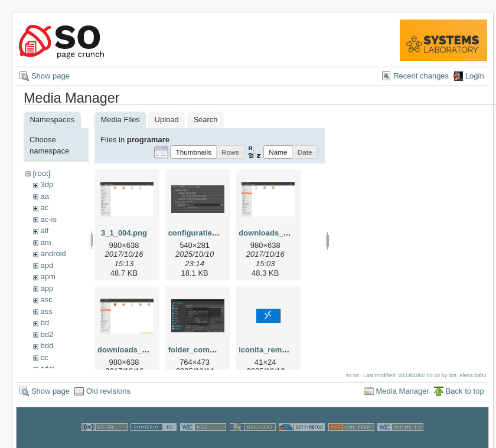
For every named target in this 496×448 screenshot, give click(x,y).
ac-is (48, 219)
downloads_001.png (275, 233)
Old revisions (108, 395)
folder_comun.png (202, 350)
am (45, 242)
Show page (50, 76)
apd (47, 265)
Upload (167, 120)
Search (205, 120)
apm (48, 277)
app (47, 288)
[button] (193, 152)
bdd (47, 346)
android (53, 254)
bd (44, 323)
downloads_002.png (134, 350)
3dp (47, 184)
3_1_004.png (124, 233)
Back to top (465, 395)
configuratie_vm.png (206, 233)
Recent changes (421, 76)
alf (44, 230)
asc (46, 300)
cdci (47, 369)
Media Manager (403, 395)
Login (475, 76)
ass (46, 311)
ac (44, 207)
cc (44, 357)
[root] (41, 173)
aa (44, 196)
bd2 (47, 334)
